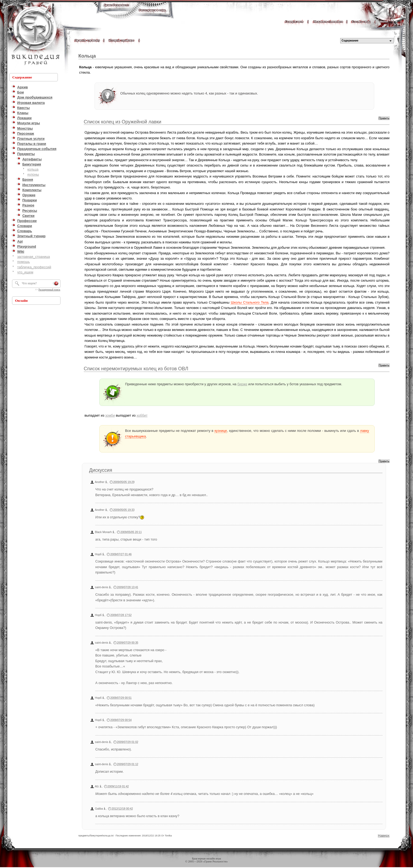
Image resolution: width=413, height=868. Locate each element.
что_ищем (25, 272)
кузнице (221, 431)
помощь (23, 262)
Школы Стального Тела (250, 302)
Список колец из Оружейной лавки (123, 122)
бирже (242, 384)
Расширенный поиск (49, 290)
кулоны (33, 174)
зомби (110, 415)
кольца (33, 169)
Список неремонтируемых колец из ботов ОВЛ (136, 369)
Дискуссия (101, 470)
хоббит (142, 415)
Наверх (384, 835)
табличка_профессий (34, 267)
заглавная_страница (33, 257)
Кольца (87, 56)
